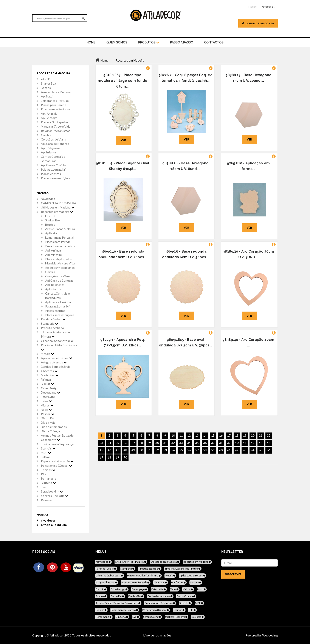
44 (269, 443)
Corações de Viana (53, 139)
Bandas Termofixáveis (56, 367)
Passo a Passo (182, 42)
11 (181, 435)
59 (213, 450)
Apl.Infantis (49, 152)
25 (117, 443)
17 (229, 435)
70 (125, 457)
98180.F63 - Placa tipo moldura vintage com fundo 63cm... (122, 81)
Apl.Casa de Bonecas (55, 144)
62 (237, 450)
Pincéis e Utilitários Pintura (59, 347)
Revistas (47, 500)
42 (253, 443)
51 (149, 450)
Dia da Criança (50, 431)
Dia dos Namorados (54, 427)
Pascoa (48, 414)
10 (173, 435)
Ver (123, 140)
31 (165, 443)
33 (181, 443)
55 (181, 450)
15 (213, 435)
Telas (46, 401)
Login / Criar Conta (258, 23)
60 (221, 450)
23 (101, 443)
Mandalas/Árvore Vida (56, 126)
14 (205, 435)
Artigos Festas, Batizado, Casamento (58, 438)
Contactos (214, 42)
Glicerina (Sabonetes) (57, 341)
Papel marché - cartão (57, 461)
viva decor (48, 520)
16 (221, 435)
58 (205, 450)
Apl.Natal (47, 96)
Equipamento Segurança (57, 444)
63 (245, 450)
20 (253, 435)
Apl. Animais (49, 114)
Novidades (48, 199)
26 (125, 443)
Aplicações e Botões (57, 358)
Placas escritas (51, 174)
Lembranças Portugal (55, 101)
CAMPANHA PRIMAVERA (59, 203)
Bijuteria (48, 483)
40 (237, 443)
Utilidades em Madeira (58, 207)
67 (101, 457)
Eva (43, 487)
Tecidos (48, 470)
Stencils (48, 448)
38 (221, 443)
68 (109, 457)
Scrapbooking (52, 491)
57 (197, 450)
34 (189, 443)
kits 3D (46, 79)
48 (125, 450)
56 (189, 450)
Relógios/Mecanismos (56, 131)
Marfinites (50, 375)
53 (165, 450)
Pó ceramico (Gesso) (57, 466)
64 (253, 450)
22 (269, 435)
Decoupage (50, 392)
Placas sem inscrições (55, 178)
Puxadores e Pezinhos (56, 109)
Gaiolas (46, 135)
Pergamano (49, 478)
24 (109, 443)
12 (189, 435)
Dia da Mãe (48, 422)
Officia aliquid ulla (54, 525)
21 (261, 435)
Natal (46, 410)
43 (261, 443)
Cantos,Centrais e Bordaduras (53, 159)
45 (101, 450)
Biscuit (47, 384)
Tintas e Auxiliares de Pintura (55, 334)
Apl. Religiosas (51, 148)
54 (173, 450)
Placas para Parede (54, 105)
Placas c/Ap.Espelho (54, 122)
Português (266, 7)
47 (117, 450)
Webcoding (270, 635)
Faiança (46, 379)
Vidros (47, 405)
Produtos (149, 42)
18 (237, 435)
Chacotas (49, 371)
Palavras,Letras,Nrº (53, 169)
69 (117, 457)
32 (173, 443)
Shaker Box (48, 83)
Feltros (46, 457)
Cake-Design (50, 388)
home (91, 42)
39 (229, 443)
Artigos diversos (54, 362)
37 (213, 443)
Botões (46, 88)
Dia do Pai (47, 418)
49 (133, 450)
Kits (44, 474)
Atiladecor (57, 635)
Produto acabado (52, 328)
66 (269, 450)
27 (133, 443)
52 (157, 450)
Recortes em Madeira (57, 212)
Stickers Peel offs (55, 496)
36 (205, 443)
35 (197, 443)
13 (197, 435)
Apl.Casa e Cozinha (54, 165)
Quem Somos (117, 42)
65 (261, 450)
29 (149, 443)
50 (141, 450)
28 (141, 443)
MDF (46, 453)
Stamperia (50, 324)
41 (245, 443)
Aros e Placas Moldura (56, 92)
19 (245, 435)
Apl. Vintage (49, 118)
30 (157, 443)
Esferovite (48, 397)
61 (229, 450)
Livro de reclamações (157, 635)
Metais (47, 354)
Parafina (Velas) (53, 319)
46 (109, 450)
